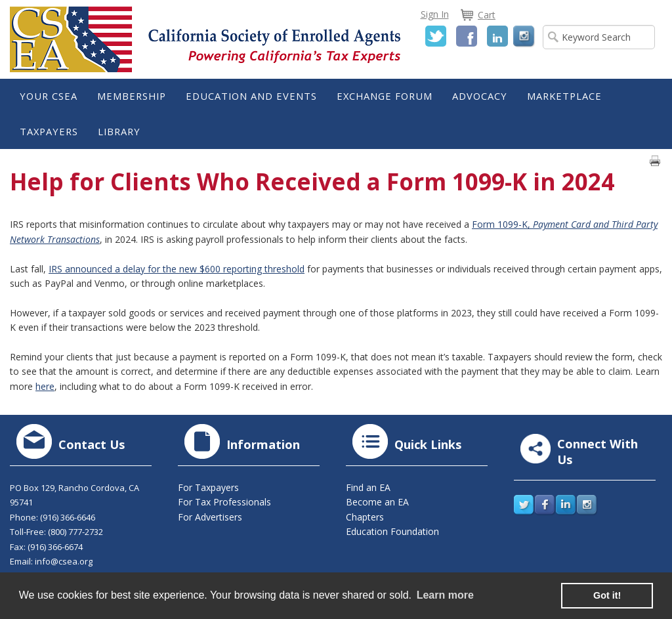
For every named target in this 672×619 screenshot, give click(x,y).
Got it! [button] (607, 595)
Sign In (435, 14)
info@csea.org (64, 561)
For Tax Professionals (224, 502)
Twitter (436, 36)
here (45, 386)
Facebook (467, 36)
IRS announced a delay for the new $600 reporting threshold (177, 269)
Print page (655, 161)
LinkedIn (497, 36)
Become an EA (377, 502)
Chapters (365, 517)
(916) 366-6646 (68, 517)
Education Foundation (392, 531)
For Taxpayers (208, 487)
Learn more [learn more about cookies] (445, 595)
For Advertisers (210, 517)
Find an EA (368, 487)
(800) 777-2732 (75, 532)
